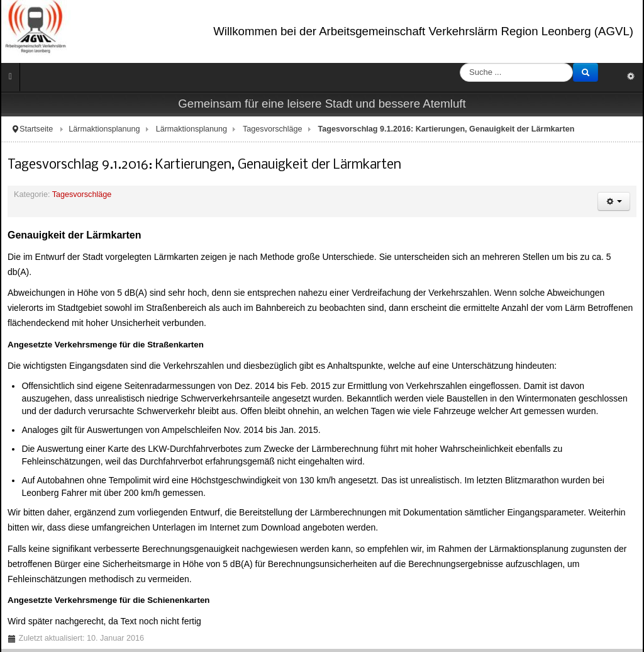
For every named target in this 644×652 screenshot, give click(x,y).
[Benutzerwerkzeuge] (614, 201)
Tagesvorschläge (273, 129)
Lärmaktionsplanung (104, 129)
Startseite (36, 129)
